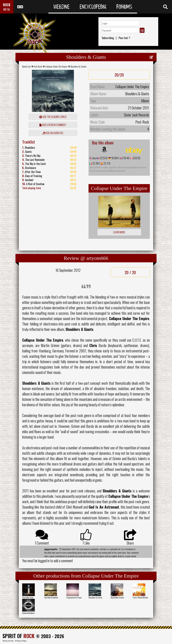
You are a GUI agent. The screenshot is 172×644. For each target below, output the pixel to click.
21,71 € (107, 163)
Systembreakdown (28, 613)
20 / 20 (130, 272)
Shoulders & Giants (95, 597)
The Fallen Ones (28, 597)
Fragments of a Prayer (74, 597)
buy (94, 158)
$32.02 (137, 158)
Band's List (26, 66)
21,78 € (96, 163)
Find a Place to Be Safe (140, 597)
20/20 (119, 75)
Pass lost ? (124, 38)
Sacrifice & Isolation (51, 597)
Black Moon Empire (117, 597)
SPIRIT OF (18, 636)
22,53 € (103, 158)
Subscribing (108, 38)
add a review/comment (53, 125)
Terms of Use (8, 641)
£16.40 (126, 158)
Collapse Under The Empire (56, 66)
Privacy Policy (21, 641)
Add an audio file (53, 133)
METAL (7, 9)
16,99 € (115, 158)
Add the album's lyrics (53, 117)
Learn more (119, 232)
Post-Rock (38, 66)
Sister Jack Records (136, 115)
